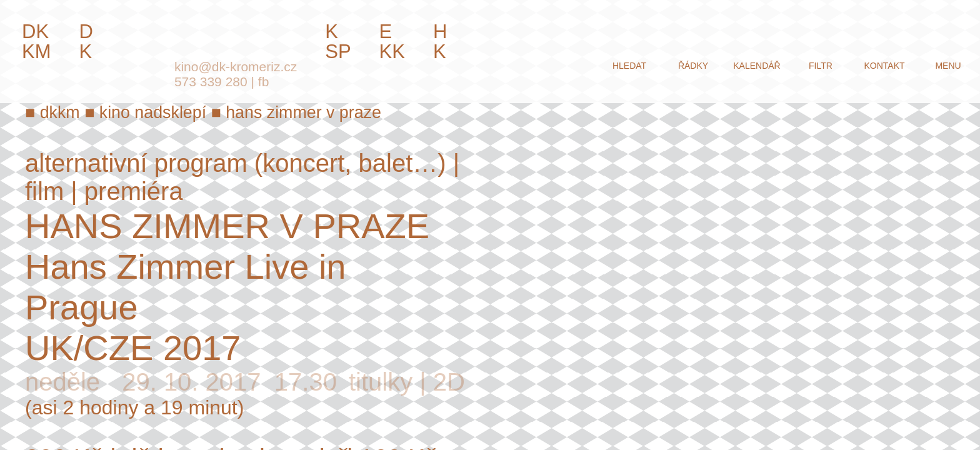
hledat (629, 66)
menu (948, 66)
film (44, 191)
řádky (693, 66)
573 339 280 (211, 82)
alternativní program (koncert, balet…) (236, 163)
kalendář (757, 66)
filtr (821, 66)
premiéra (134, 191)
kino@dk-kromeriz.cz (236, 67)
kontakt (884, 66)
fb (264, 82)
